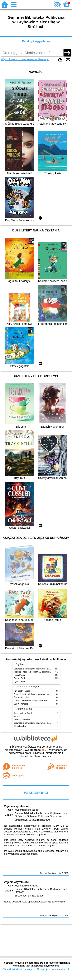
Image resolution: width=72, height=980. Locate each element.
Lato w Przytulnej (21, 704)
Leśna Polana (20, 675)
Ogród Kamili (19, 682)
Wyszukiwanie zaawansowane (20, 59)
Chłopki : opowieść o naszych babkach (30, 701)
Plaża (16, 717)
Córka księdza (20, 726)
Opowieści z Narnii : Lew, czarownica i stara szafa (35, 669)
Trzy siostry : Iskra (21, 697)
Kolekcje (44, 59)
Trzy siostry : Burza (22, 691)
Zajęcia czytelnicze (16, 806)
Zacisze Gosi (19, 678)
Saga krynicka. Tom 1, (23, 713)
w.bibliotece (34, 750)
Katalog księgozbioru (36, 41)
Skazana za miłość (22, 720)
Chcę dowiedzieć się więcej (18, 969)
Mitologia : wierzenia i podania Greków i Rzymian (35, 672)
